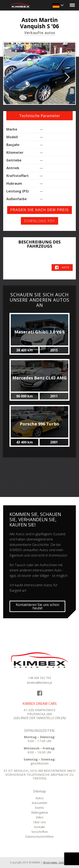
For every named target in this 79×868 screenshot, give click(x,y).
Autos (40, 798)
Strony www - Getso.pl (56, 862)
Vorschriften (40, 832)
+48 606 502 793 (39, 678)
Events (39, 808)
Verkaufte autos (40, 33)
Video (40, 817)
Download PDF (39, 221)
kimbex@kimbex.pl (39, 683)
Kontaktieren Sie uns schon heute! (37, 606)
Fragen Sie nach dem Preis (39, 210)
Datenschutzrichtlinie (39, 837)
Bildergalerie (40, 812)
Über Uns (40, 822)
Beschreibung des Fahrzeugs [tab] (39, 244)
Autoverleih (39, 803)
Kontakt (39, 827)
